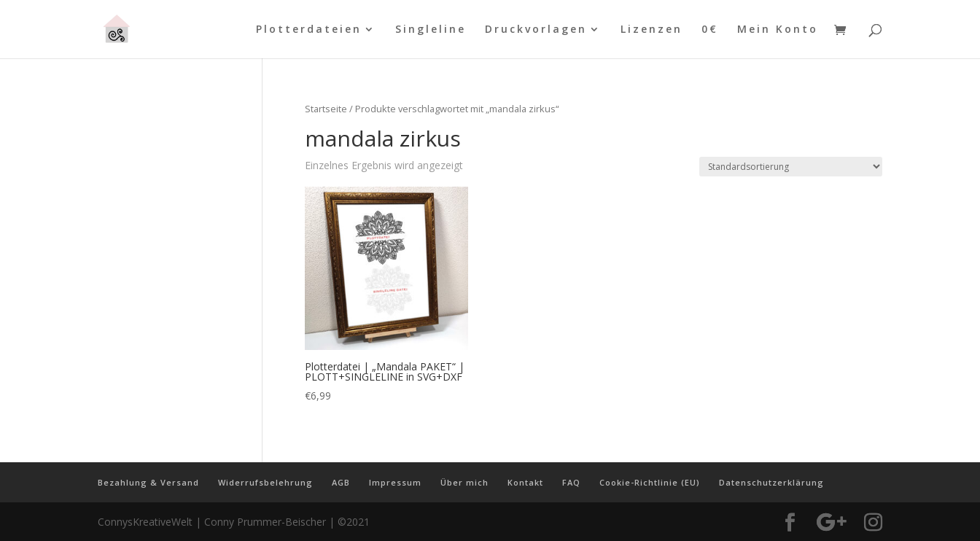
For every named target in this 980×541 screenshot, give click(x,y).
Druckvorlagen (536, 30)
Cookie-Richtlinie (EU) (650, 482)
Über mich (464, 482)
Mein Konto (778, 30)
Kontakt (525, 482)
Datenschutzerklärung (771, 482)
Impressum (395, 482)
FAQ (571, 482)
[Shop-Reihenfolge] (791, 167)
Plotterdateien (309, 30)
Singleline (431, 30)
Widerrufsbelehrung (265, 482)
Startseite (326, 109)
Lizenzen (652, 30)
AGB (341, 482)
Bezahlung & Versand (148, 482)
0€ (710, 30)
